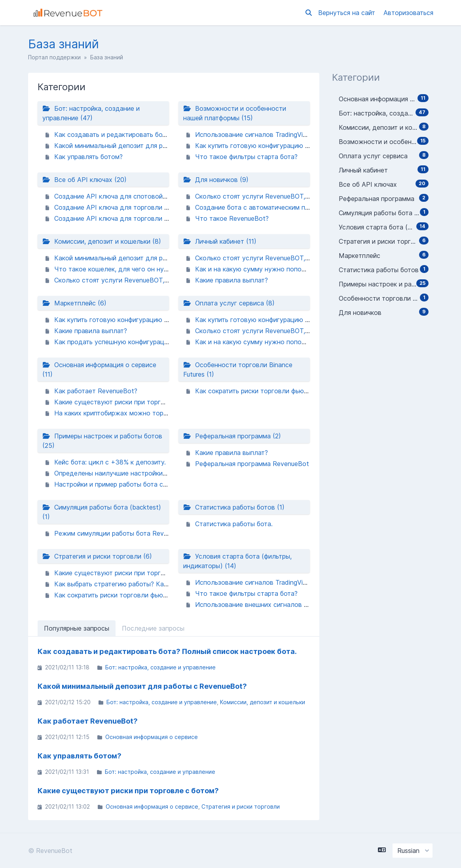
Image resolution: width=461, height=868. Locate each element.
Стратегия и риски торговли (241, 806)
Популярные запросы (77, 628)
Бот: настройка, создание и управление (160, 667)
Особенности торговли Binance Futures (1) (238, 370)
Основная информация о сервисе (152, 737)
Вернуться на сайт (348, 13)
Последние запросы (153, 628)
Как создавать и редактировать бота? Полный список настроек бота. (162, 135)
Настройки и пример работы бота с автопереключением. (142, 484)
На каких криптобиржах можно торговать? (120, 413)
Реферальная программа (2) (232, 436)
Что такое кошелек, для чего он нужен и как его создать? (145, 269)
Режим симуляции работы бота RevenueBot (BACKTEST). (142, 533)
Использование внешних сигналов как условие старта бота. (289, 605)
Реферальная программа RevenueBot (252, 464)
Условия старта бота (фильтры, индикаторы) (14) (237, 561)
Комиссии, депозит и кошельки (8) (102, 241)
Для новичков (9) (216, 180)
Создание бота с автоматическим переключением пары (281, 207)
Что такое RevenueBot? (232, 218)
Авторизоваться (408, 13)
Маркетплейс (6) (74, 303)
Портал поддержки (54, 57)
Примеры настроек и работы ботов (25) (102, 441)
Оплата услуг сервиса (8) (229, 303)
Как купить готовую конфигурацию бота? (259, 146)
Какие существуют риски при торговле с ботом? (130, 402)
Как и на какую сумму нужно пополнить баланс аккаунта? (285, 269)
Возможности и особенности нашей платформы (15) (235, 113)
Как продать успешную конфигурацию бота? (123, 342)
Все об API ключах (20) (84, 180)
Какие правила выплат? (231, 280)
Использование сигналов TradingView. (254, 135)
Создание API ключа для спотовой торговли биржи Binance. (148, 196)
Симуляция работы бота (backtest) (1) (102, 512)
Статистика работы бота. (234, 524)
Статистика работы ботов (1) (234, 507)
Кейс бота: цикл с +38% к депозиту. (110, 462)
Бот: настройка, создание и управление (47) (91, 113)
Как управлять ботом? (88, 157)
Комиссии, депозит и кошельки (263, 702)
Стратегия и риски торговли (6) (97, 556)
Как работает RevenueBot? (96, 391)
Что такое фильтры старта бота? (246, 157)
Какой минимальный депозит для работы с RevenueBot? (141, 146)
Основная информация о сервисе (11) (99, 370)
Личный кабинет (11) (220, 241)
